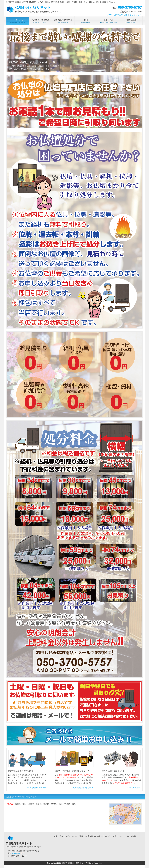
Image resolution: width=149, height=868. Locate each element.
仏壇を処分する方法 (94, 836)
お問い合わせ (71, 836)
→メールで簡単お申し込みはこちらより (123, 15)
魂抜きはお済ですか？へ (83, 788)
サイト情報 (131, 836)
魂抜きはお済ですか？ (114, 836)
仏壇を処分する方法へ (37, 788)
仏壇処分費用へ (134, 788)
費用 (81, 836)
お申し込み (58, 836)
